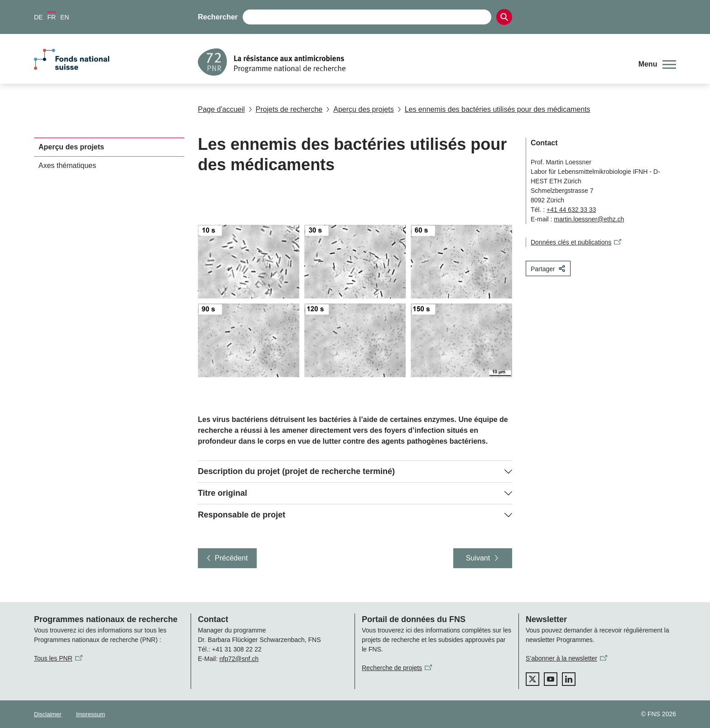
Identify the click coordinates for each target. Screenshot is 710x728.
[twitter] (532, 679)
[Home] (411, 62)
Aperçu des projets (360, 109)
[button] (657, 64)
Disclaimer (48, 714)
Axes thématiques (67, 165)
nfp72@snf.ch (239, 659)
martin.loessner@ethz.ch (589, 219)
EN (65, 17)
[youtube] (551, 679)
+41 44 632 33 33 (571, 210)
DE (38, 17)
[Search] (504, 17)
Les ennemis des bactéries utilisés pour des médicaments (494, 109)
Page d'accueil (221, 109)
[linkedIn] (569, 679)
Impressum (91, 714)
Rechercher (218, 17)
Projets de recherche (286, 109)
